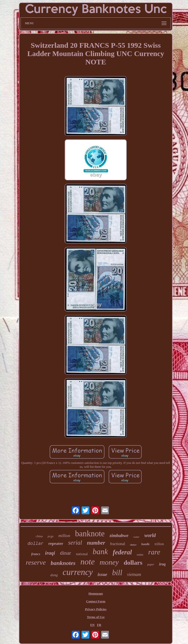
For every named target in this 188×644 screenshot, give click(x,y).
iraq (162, 564)
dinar (65, 553)
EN (92, 625)
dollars (133, 563)
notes (140, 555)
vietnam (134, 574)
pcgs (51, 536)
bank (100, 551)
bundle (145, 544)
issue (102, 574)
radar (136, 537)
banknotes (63, 563)
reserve (36, 562)
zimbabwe (119, 535)
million (64, 536)
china (39, 536)
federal (122, 552)
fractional (117, 544)
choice (133, 545)
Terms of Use (96, 617)
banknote (90, 534)
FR (99, 625)
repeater (56, 544)
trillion (159, 544)
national (82, 554)
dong (54, 575)
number (96, 543)
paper (151, 564)
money (109, 562)
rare (154, 552)
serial (75, 543)
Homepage (96, 593)
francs (36, 554)
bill (117, 573)
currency (78, 572)
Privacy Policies (96, 609)
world (150, 535)
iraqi (50, 553)
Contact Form (96, 601)
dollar (35, 544)
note (88, 562)
